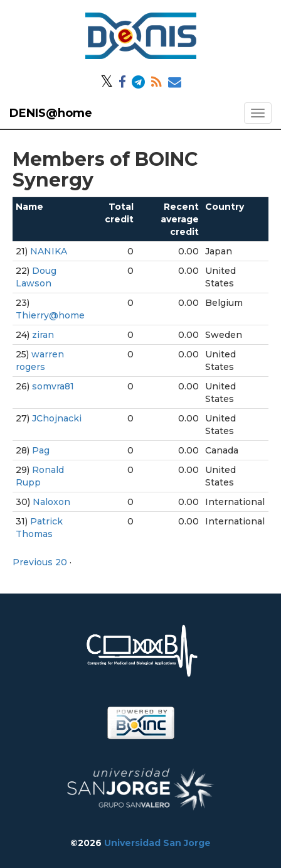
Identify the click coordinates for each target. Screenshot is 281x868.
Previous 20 (40, 562)
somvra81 (53, 386)
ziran (43, 335)
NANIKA (49, 251)
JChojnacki (57, 418)
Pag (41, 450)
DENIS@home (51, 113)
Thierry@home (50, 315)
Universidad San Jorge (157, 843)
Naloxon (51, 502)
